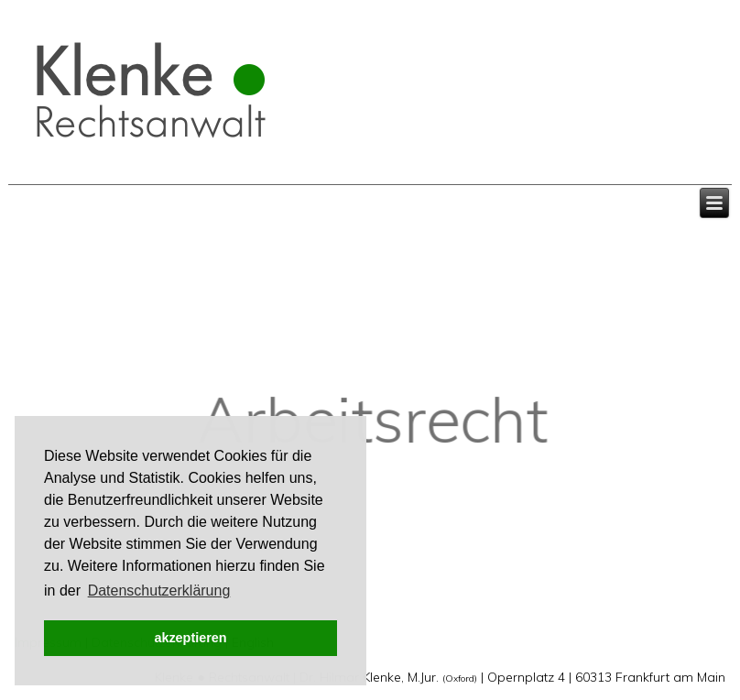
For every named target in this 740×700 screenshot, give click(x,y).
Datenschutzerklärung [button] (159, 591)
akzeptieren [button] (190, 638)
